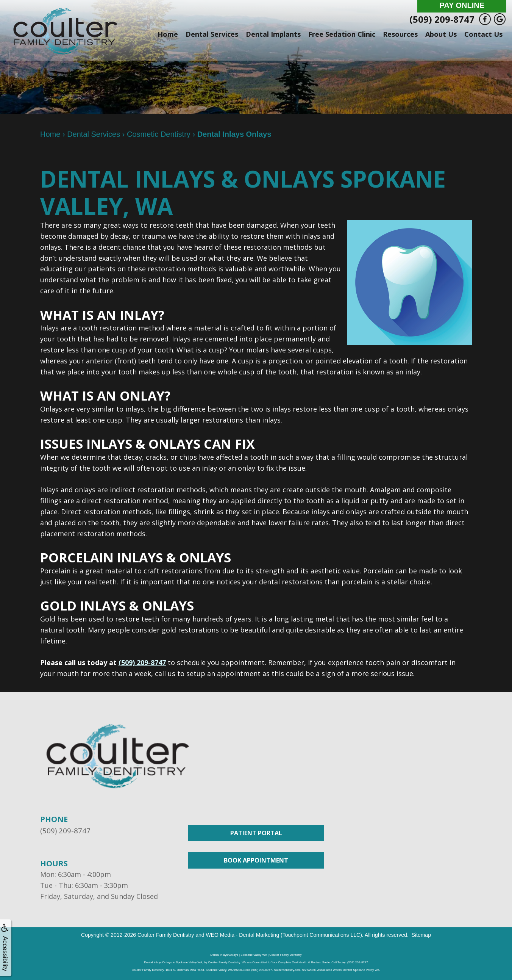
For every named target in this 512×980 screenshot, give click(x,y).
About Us (441, 34)
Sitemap (421, 935)
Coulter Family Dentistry (166, 935)
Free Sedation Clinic (342, 34)
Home (168, 34)
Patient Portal (256, 833)
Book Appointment (256, 860)
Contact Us (483, 34)
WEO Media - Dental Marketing (242, 935)
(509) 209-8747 (442, 19)
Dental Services (212, 34)
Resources (400, 34)
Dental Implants (273, 34)
